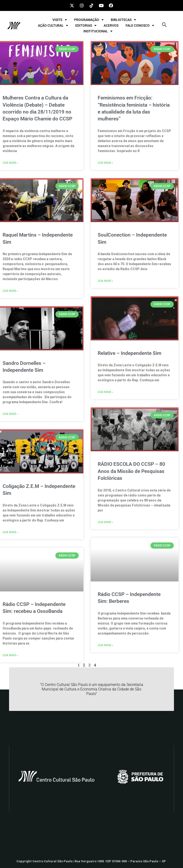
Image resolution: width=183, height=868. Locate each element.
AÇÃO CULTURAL (53, 25)
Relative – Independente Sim (115, 353)
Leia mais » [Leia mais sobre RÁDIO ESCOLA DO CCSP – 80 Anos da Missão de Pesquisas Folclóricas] (91, 522)
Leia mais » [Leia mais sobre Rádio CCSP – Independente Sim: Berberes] (91, 645)
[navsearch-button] (164, 25)
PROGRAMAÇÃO (89, 20)
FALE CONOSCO (140, 25)
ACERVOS (111, 25)
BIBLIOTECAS (123, 20)
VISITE (60, 20)
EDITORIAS (86, 25)
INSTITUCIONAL (98, 31)
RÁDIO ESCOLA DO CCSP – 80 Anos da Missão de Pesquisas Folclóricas (117, 471)
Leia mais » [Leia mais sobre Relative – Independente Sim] (91, 392)
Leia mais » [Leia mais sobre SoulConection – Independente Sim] (91, 281)
